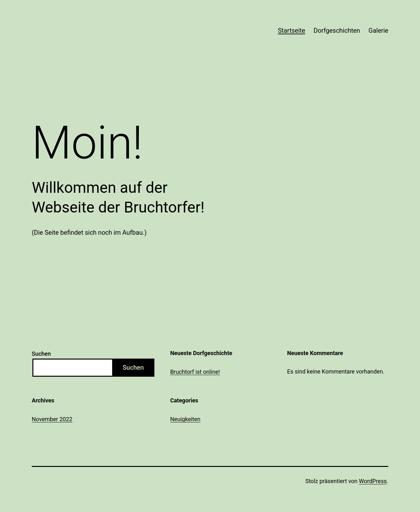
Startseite (292, 30)
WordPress (373, 481)
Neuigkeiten (185, 419)
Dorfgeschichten (337, 30)
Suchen (41, 354)
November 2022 (52, 419)
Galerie (378, 30)
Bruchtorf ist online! (195, 372)
